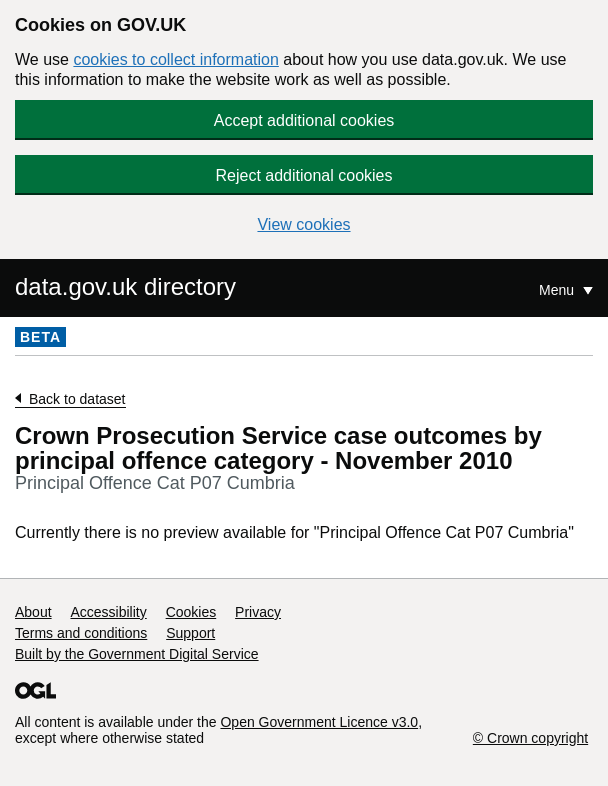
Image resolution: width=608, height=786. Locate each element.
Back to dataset (77, 399)
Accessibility (108, 612)
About (33, 612)
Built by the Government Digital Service (137, 654)
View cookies (303, 224)
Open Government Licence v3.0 (319, 722)
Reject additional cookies (304, 175)
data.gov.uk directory (125, 286)
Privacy (258, 612)
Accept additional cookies (304, 120)
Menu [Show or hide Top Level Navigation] (558, 290)
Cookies (191, 612)
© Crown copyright (530, 738)
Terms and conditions (81, 633)
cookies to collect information (175, 59)
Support (190, 633)
